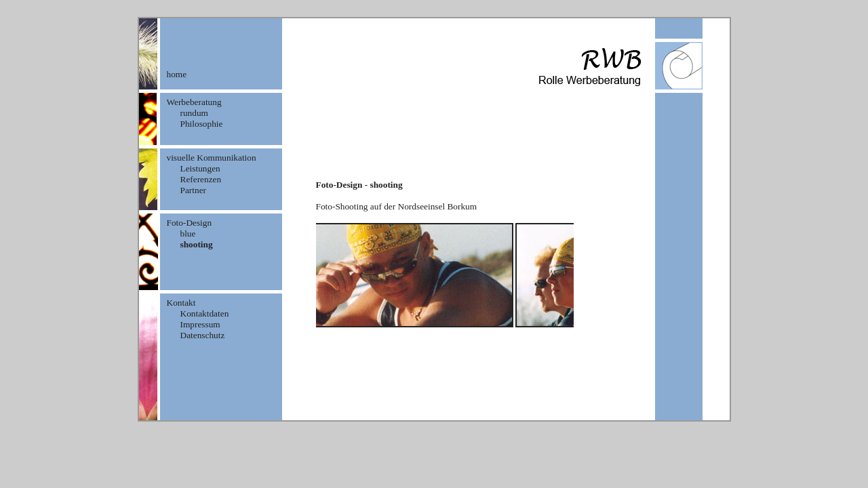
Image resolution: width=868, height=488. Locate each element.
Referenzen (201, 179)
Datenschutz (203, 335)
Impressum (200, 324)
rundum (194, 113)
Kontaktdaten (205, 313)
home (177, 74)
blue (188, 233)
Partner (194, 190)
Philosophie (202, 124)
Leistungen (200, 168)
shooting (197, 244)
